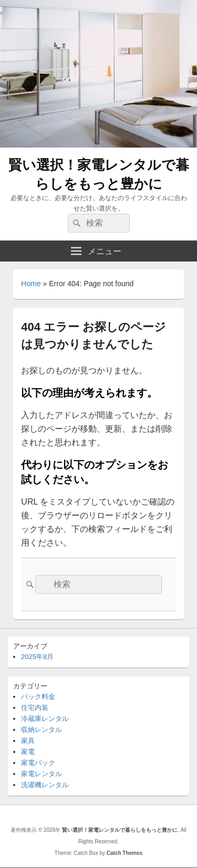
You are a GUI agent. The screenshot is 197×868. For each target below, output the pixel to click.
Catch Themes (125, 853)
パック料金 (38, 697)
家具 (28, 741)
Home (31, 284)
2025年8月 (37, 657)
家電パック (38, 763)
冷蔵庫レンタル (45, 719)
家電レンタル (42, 774)
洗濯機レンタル (45, 785)
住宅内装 (35, 708)
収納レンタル (42, 730)
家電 (28, 752)
